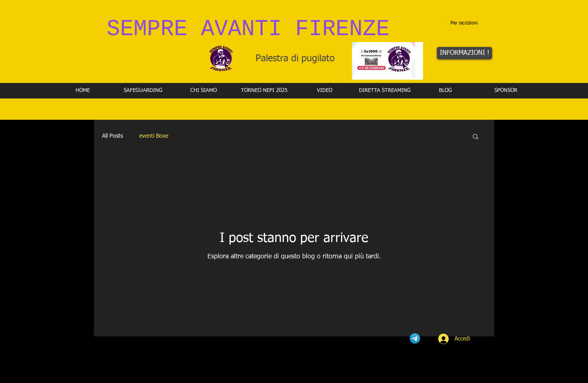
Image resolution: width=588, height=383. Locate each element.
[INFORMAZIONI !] (464, 53)
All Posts (112, 136)
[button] (476, 137)
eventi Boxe (154, 136)
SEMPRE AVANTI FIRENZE (248, 29)
